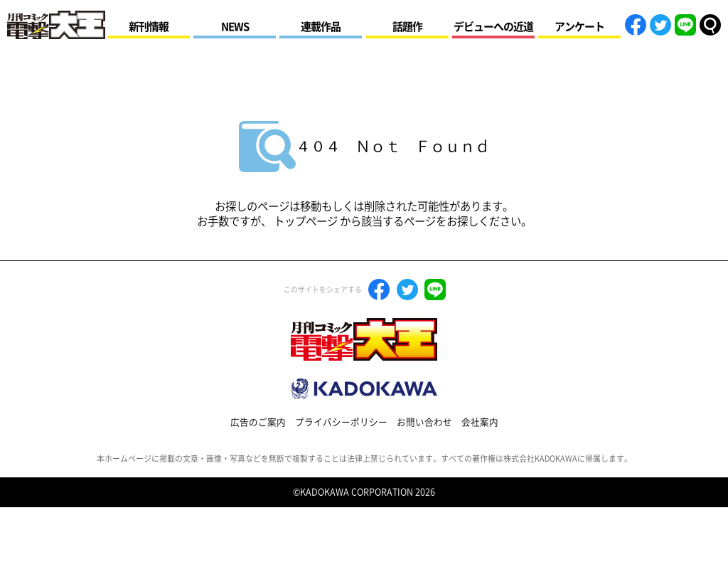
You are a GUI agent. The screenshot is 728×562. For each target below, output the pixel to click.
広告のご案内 (258, 422)
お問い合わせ (424, 422)
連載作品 (321, 27)
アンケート (579, 27)
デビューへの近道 (493, 27)
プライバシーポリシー (341, 422)
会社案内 (480, 422)
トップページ (306, 221)
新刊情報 (149, 27)
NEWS (235, 27)
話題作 (407, 27)
